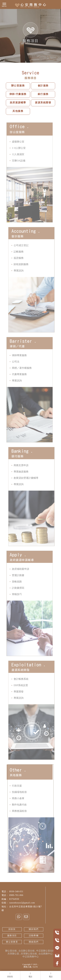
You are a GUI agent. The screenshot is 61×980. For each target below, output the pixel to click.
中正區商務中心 (31, 957)
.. (38, 964)
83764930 (14, 899)
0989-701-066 (16, 895)
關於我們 (34, 929)
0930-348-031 (16, 892)
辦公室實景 (12, 942)
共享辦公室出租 (29, 954)
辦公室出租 (11, 951)
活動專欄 (34, 936)
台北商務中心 (45, 954)
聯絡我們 (34, 942)
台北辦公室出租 (27, 951)
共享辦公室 (13, 954)
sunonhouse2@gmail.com (22, 903)
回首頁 (12, 929)
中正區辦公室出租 (45, 951)
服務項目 (12, 936)
